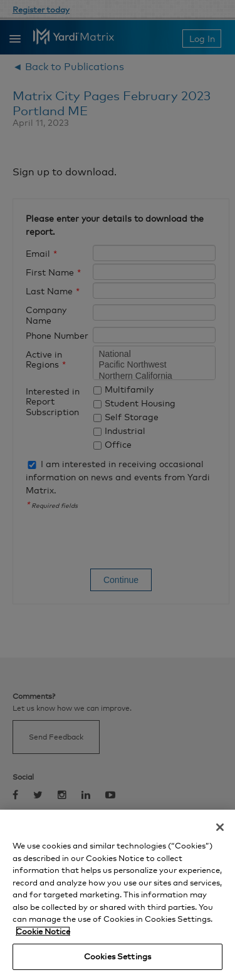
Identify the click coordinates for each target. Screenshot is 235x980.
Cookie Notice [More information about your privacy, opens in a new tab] (43, 931)
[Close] (220, 827)
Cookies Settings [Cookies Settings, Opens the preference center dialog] (118, 956)
